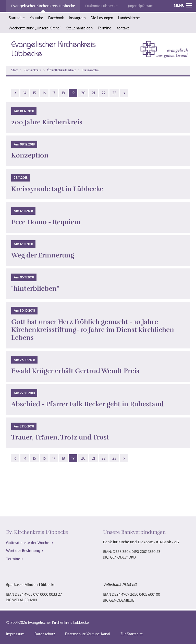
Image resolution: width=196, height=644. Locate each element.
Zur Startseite (132, 634)
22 (104, 93)
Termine (105, 28)
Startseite (17, 18)
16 (44, 93)
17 (54, 93)
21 (93, 93)
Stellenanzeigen (79, 28)
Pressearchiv (90, 70)
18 (63, 93)
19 (73, 93)
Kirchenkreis (32, 70)
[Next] (124, 93)
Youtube (36, 18)
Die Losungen (102, 18)
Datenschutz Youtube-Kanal (88, 634)
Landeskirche (129, 18)
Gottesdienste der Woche (28, 543)
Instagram (77, 18)
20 (83, 93)
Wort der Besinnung (23, 551)
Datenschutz (45, 634)
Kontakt (123, 28)
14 (25, 93)
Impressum (15, 634)
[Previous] (15, 93)
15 (34, 93)
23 (114, 93)
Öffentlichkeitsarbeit (61, 70)
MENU (183, 5)
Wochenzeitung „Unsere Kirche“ (35, 28)
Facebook (56, 18)
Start (14, 70)
